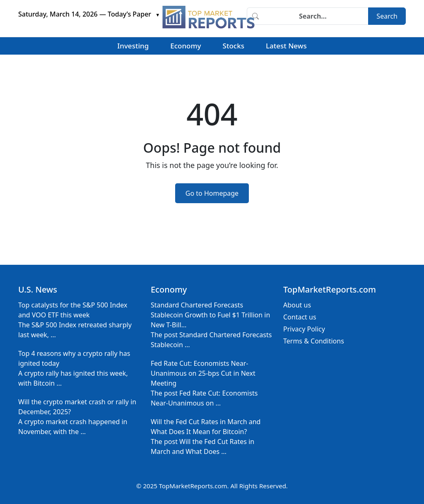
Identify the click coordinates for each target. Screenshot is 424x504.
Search (387, 16)
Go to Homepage (212, 193)
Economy (185, 46)
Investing (133, 46)
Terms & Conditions (314, 341)
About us (297, 305)
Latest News (286, 46)
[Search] (316, 16)
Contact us (300, 317)
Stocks (234, 46)
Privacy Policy (304, 329)
